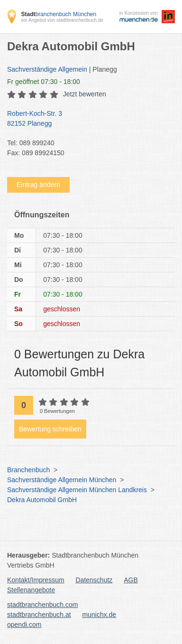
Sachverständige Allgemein (47, 69)
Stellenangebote (31, 590)
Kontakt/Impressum (36, 580)
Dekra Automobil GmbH (42, 500)
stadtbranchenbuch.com (42, 605)
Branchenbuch (28, 470)
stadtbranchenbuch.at (39, 615)
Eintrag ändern (38, 185)
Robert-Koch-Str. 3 (86, 119)
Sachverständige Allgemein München (62, 480)
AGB (131, 580)
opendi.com (24, 625)
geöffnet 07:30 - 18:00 (44, 82)
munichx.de (100, 615)
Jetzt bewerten (85, 94)
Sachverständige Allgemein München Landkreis (77, 490)
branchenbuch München (59, 14)
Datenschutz (94, 580)
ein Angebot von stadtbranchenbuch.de (62, 20)
